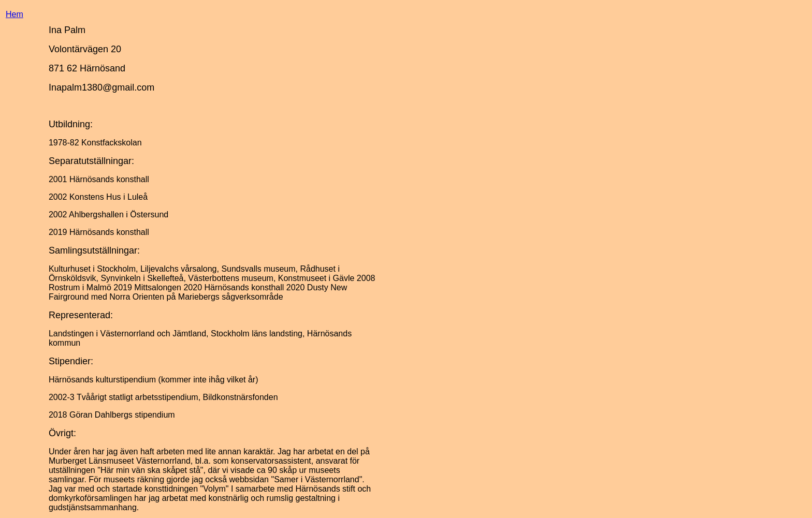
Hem (15, 14)
